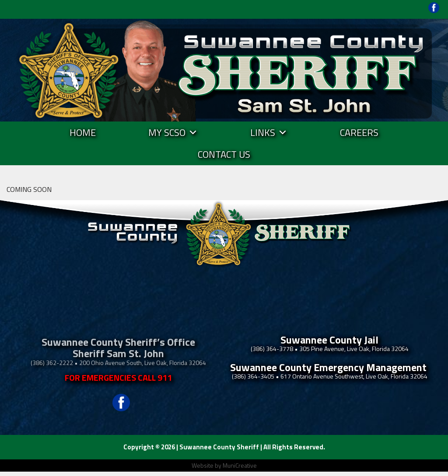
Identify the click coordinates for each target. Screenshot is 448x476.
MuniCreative (240, 465)
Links (269, 132)
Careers (359, 132)
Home (83, 132)
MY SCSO (173, 132)
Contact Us (224, 154)
